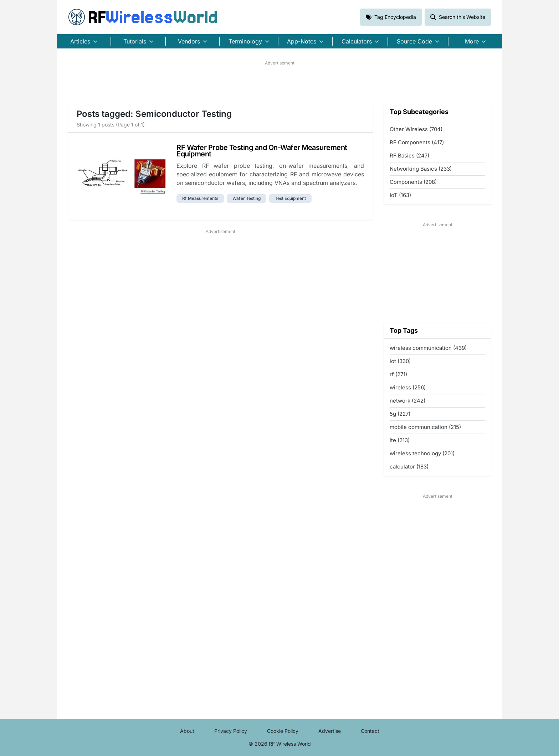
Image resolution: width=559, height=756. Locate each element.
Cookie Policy (283, 731)
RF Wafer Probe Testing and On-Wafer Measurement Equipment (262, 151)
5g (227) (400, 414)
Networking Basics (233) (421, 169)
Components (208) (413, 182)
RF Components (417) (417, 142)
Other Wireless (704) (416, 129)
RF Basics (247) (409, 156)
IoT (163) (400, 195)
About (187, 731)
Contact (370, 731)
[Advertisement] (279, 82)
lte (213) (400, 440)
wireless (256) (408, 387)
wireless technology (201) (422, 453)
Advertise (330, 731)
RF (143, 17)
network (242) (407, 401)
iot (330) (400, 361)
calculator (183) (409, 467)
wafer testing (247, 198)
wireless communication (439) (428, 348)
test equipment (290, 198)
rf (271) (398, 374)
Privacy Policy (231, 731)
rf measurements (200, 198)
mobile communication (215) (425, 427)
